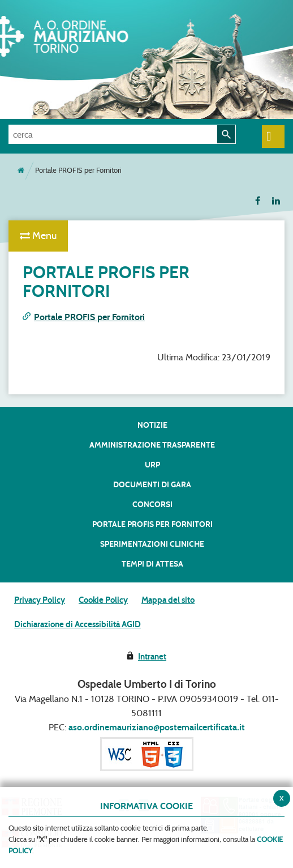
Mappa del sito (168, 600)
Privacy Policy (40, 600)
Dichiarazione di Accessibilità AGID (77, 624)
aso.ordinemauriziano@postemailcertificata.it (157, 727)
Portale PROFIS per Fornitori (89, 317)
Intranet (152, 657)
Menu (38, 236)
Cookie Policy (103, 600)
